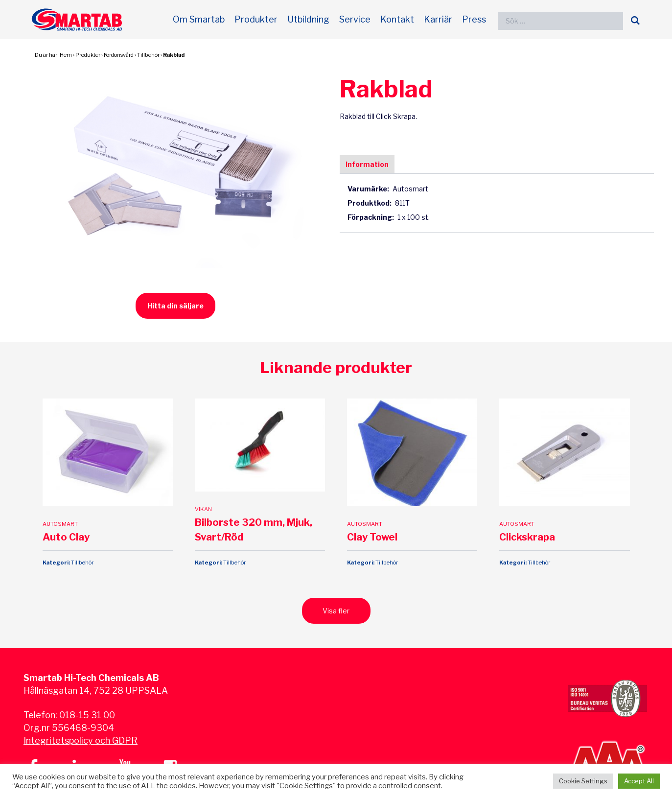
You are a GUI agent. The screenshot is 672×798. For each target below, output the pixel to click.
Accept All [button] (639, 781)
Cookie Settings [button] (583, 781)
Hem (66, 55)
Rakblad (174, 55)
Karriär (438, 19)
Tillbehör (148, 55)
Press (474, 19)
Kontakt (397, 19)
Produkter (256, 19)
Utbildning (308, 19)
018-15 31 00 (87, 715)
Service (355, 19)
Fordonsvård (119, 55)
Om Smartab (199, 19)
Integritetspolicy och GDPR (81, 740)
